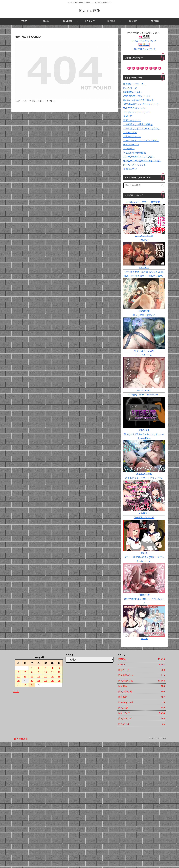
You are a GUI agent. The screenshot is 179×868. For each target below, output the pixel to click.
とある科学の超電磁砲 (134, 153)
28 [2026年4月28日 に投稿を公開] (25, 685)
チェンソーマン (131, 145)
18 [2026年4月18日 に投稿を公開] (52, 676)
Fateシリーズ (130, 88)
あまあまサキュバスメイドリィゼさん (144, 478)
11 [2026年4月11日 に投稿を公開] (52, 672)
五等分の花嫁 (130, 133)
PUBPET (144, 240)
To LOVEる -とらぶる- (134, 108)
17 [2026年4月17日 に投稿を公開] (45, 676)
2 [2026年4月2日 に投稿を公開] (39, 668)
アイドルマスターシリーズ (137, 112)
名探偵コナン (130, 169)
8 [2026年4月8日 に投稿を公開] (32, 672)
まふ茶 (144, 639)
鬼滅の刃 (128, 116)
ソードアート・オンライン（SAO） (141, 141)
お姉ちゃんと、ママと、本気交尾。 (144, 202)
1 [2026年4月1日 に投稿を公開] (32, 668)
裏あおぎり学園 (144, 474)
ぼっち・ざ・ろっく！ (134, 165)
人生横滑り (144, 513)
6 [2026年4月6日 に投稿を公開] (18, 672)
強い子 (144, 553)
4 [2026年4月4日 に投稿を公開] (52, 668)
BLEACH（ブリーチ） (134, 84)
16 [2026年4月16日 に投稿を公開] (39, 676)
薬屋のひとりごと (132, 121)
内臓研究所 (144, 595)
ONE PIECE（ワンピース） (137, 96)
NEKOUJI (144, 267)
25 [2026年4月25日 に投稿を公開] (52, 681)
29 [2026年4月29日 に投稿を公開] (32, 685)
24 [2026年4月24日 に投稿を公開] (45, 681)
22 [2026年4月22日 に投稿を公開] (32, 681)
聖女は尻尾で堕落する (144, 315)
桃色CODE (144, 311)
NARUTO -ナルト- (132, 92)
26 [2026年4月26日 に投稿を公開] (59, 681)
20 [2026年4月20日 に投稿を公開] (18, 681)
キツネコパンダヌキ (144, 351)
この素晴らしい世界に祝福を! (138, 124)
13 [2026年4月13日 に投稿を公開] (18, 676)
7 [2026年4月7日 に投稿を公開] (25, 672)
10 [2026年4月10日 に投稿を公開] (45, 672)
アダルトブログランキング (144, 41)
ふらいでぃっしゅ (144, 236)
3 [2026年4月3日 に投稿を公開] (45, 668)
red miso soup (144, 390)
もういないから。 (144, 355)
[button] (163, 185)
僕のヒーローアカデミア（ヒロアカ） (142, 161)
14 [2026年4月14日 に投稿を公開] (25, 676)
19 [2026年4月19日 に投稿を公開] (59, 676)
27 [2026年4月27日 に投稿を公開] (18, 685)
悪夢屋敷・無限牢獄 (144, 518)
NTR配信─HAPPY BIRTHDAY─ (144, 395)
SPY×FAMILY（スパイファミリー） (141, 104)
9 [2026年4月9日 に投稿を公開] (39, 672)
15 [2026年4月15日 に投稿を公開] (32, 676)
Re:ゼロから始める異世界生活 (138, 100)
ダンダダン (129, 149)
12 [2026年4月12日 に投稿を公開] (59, 672)
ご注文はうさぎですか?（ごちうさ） (142, 128)
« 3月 (16, 692)
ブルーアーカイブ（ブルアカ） (139, 157)
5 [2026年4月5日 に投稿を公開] (59, 668)
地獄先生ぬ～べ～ (132, 137)
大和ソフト (144, 430)
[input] (144, 185)
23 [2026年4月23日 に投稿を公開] (39, 681)
